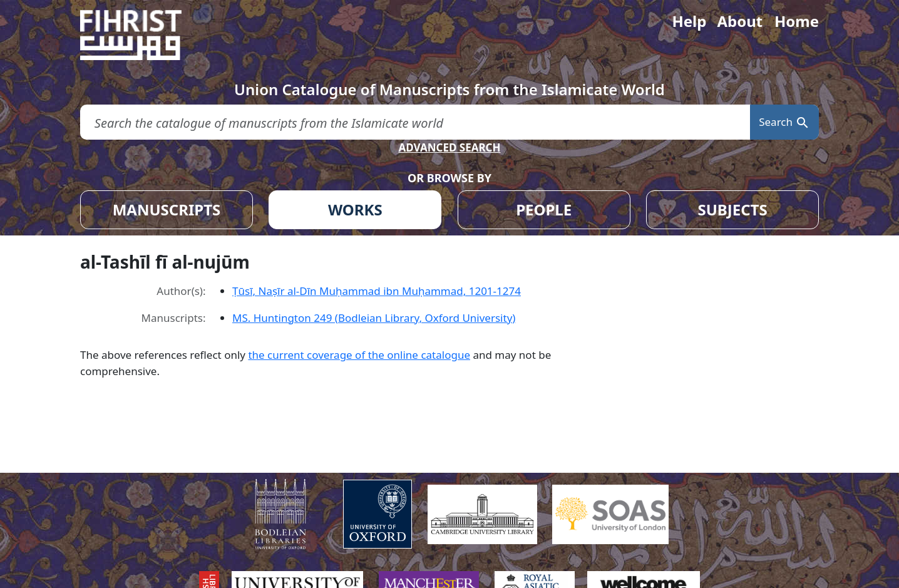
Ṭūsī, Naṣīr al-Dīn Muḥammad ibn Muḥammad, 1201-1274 (377, 291)
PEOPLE (544, 209)
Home (797, 21)
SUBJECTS (732, 209)
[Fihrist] (143, 35)
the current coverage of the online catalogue (359, 355)
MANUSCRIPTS (167, 209)
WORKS (355, 209)
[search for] (415, 122)
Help (689, 21)
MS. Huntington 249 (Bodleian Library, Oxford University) (374, 318)
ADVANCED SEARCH (449, 147)
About (740, 21)
